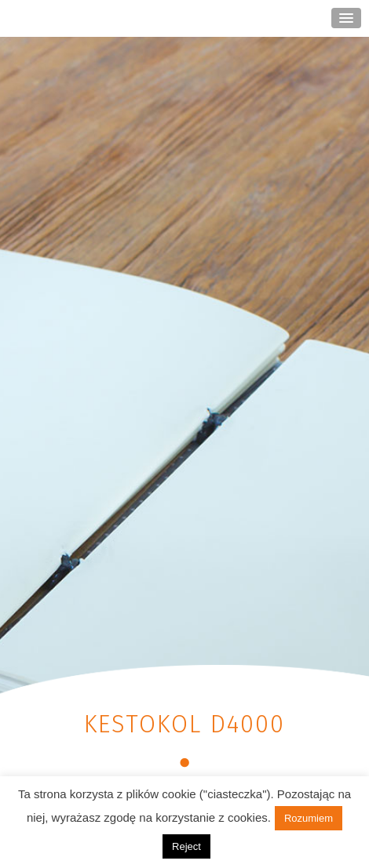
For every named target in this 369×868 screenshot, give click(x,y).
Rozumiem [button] (309, 818)
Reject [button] (186, 846)
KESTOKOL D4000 (184, 724)
